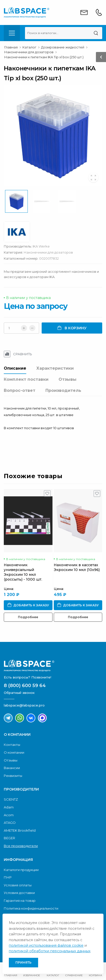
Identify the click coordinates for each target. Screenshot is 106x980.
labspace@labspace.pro (24, 705)
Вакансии (12, 768)
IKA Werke (41, 246)
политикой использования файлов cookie (46, 945)
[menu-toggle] (12, 33)
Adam (9, 807)
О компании (14, 752)
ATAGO (10, 823)
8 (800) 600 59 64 (25, 686)
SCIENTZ (11, 799)
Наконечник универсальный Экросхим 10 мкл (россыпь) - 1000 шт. (23, 572)
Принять (23, 962)
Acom (9, 815)
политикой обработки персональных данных (50, 951)
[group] (53, 136)
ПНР (8, 877)
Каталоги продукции (21, 870)
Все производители (21, 846)
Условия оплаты (18, 885)
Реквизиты (13, 776)
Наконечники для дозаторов (48, 252)
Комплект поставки (26, 379)
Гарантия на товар (20, 901)
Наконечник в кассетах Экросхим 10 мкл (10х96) (77, 567)
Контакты (12, 745)
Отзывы (68, 379)
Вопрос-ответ (20, 390)
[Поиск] (96, 33)
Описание (15, 368)
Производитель (63, 390)
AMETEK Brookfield (20, 830)
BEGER (9, 838)
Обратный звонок (19, 693)
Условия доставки (19, 893)
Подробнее (28, 617)
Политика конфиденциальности (31, 908)
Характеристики (55, 368)
